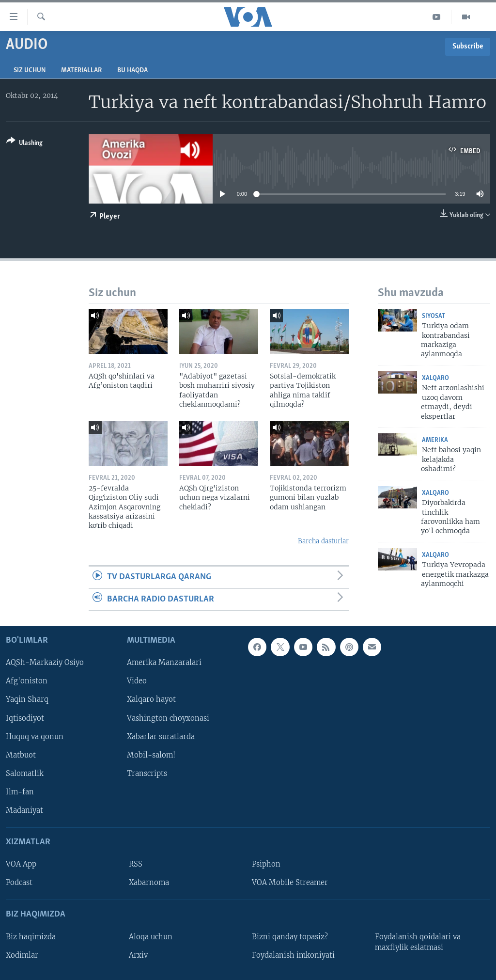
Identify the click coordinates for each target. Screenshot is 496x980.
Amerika (435, 440)
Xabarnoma (149, 883)
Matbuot (21, 755)
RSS (136, 864)
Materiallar (81, 71)
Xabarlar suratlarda (161, 737)
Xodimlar (22, 955)
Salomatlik (25, 774)
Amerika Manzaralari (164, 663)
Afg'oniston (27, 681)
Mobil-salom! (151, 755)
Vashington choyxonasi (168, 718)
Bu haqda (132, 71)
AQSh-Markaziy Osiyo (45, 663)
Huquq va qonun (35, 737)
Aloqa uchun (151, 937)
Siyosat (434, 316)
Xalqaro (435, 378)
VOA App (21, 864)
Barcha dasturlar (323, 541)
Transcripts (147, 774)
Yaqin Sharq (27, 700)
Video (137, 681)
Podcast (19, 883)
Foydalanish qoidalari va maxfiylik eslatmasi (418, 942)
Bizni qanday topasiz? (290, 937)
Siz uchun (30, 71)
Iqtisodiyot (25, 718)
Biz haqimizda (31, 937)
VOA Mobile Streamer (290, 883)
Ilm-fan (20, 792)
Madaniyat (24, 810)
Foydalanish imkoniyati (293, 955)
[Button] (24, 144)
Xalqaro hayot (151, 700)
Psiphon (266, 864)
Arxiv (138, 955)
